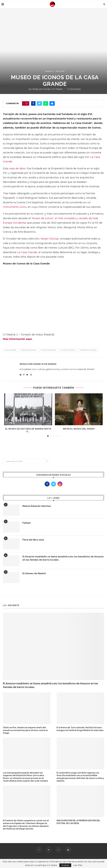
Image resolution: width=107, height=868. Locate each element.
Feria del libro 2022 (33, 540)
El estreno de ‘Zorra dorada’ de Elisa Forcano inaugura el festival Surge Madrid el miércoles (80, 729)
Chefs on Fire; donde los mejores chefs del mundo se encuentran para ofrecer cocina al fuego (25, 730)
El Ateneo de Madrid (34, 573)
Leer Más (78, 865)
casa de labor (17, 168)
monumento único (15, 207)
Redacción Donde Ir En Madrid (47, 89)
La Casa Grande (27, 252)
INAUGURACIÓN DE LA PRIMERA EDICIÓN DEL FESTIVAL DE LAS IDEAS (78, 822)
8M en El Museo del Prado (79, 429)
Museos (49, 71)
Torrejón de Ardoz (88, 350)
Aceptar (65, 865)
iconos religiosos (28, 350)
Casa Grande (10, 350)
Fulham (27, 523)
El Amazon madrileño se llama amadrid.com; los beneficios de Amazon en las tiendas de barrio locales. (63, 558)
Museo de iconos (68, 350)
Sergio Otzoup (50, 239)
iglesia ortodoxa (48, 350)
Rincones (60, 71)
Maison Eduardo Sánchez (37, 506)
